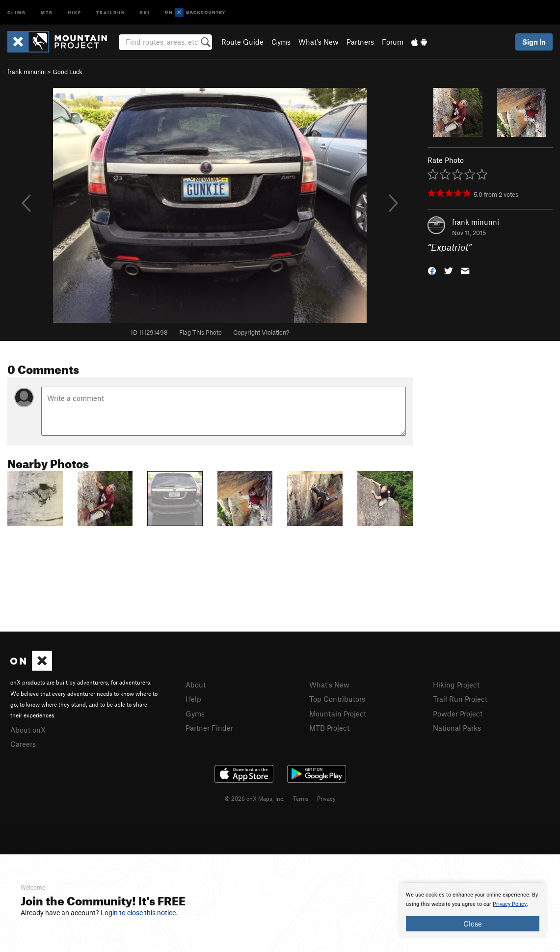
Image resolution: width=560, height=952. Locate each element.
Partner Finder (209, 728)
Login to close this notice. (139, 913)
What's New (319, 42)
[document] (473, 911)
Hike (75, 12)
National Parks (457, 728)
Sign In (534, 42)
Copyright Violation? (261, 332)
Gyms (281, 42)
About (196, 685)
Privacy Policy (510, 904)
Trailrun (111, 12)
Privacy (326, 798)
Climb (17, 12)
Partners (360, 42)
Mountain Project (338, 714)
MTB (47, 12)
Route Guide (242, 42)
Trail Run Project (460, 699)
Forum (393, 42)
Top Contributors (337, 699)
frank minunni (27, 72)
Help (193, 699)
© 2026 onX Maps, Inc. (255, 798)
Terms (301, 798)
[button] (432, 270)
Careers (23, 744)
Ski (145, 12)
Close (473, 924)
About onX (28, 730)
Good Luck (67, 72)
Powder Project (458, 714)
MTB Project (329, 728)
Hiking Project (456, 685)
